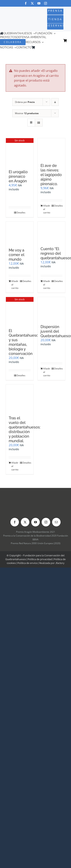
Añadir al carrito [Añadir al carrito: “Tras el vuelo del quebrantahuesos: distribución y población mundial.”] (15, 466)
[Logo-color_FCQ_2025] (12, 16)
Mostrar (27, 113)
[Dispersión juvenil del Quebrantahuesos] (51, 309)
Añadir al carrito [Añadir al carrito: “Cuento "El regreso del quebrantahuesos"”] (47, 285)
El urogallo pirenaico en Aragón (18, 176)
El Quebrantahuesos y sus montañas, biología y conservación (25, 342)
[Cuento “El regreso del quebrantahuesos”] (51, 232)
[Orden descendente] (55, 102)
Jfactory (60, 563)
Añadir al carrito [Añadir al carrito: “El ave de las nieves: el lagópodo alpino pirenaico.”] (47, 209)
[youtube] (39, 3)
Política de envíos (27, 563)
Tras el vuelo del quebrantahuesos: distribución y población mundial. (25, 429)
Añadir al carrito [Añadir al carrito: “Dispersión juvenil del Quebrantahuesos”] (47, 372)
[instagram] (46, 3)
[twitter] (32, 3)
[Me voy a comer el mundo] (20, 233)
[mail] (56, 522)
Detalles (21, 213)
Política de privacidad (40, 559)
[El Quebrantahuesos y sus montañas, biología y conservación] (20, 311)
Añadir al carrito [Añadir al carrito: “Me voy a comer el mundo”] (15, 285)
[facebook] (26, 3)
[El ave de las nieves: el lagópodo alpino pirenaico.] (51, 149)
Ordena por (25, 102)
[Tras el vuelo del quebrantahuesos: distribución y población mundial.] (20, 398)
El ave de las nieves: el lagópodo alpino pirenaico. (51, 175)
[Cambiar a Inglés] (42, 48)
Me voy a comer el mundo (16, 255)
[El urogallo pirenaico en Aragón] (20, 152)
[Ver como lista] (39, 123)
